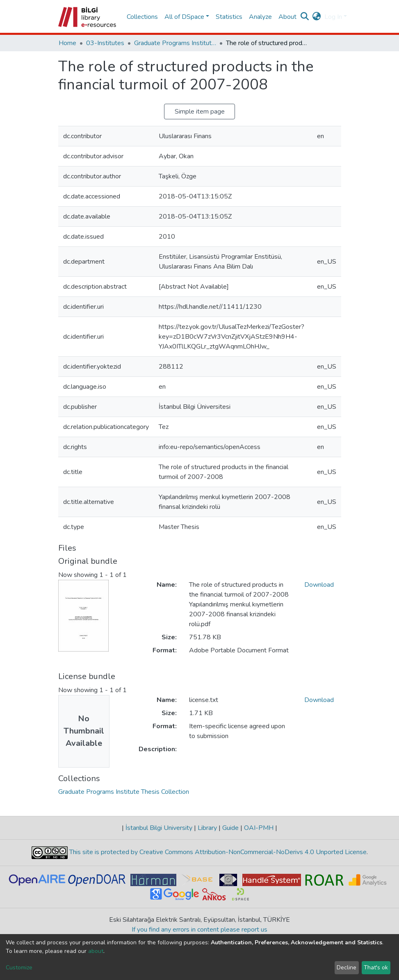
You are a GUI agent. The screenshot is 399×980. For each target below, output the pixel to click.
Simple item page (200, 112)
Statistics (229, 17)
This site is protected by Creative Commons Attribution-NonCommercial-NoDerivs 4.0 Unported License (217, 852)
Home (67, 43)
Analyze (260, 17)
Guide (230, 828)
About (287, 17)
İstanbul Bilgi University (159, 828)
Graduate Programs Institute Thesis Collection (175, 43)
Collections (142, 17)
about (96, 951)
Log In (333, 17)
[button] (317, 17)
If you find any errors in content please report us (199, 930)
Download (319, 585)
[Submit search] (305, 17)
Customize (19, 967)
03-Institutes (105, 43)
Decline (347, 967)
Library (207, 828)
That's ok (376, 967)
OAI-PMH (259, 828)
